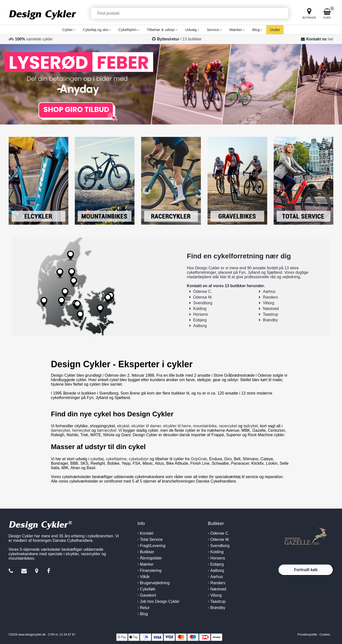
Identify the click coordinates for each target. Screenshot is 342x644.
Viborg (268, 303)
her (330, 39)
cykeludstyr (139, 459)
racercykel (228, 426)
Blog (144, 614)
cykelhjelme (116, 459)
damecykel (60, 430)
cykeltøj (97, 459)
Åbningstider (151, 558)
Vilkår (145, 577)
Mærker (147, 564)
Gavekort (148, 595)
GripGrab (199, 459)
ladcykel (251, 426)
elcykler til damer (146, 426)
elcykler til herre (177, 426)
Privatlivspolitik (307, 635)
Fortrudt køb (306, 570)
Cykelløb (148, 589)
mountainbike (205, 426)
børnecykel (106, 430)
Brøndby (270, 320)
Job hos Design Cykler (160, 601)
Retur (145, 608)
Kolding (200, 309)
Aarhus (269, 291)
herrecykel (81, 430)
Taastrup (270, 314)
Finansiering (151, 570)
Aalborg (200, 326)
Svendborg (203, 303)
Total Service (151, 539)
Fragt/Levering (153, 546)
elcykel (123, 426)
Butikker (147, 552)
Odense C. (203, 291)
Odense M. (203, 297)
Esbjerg (200, 320)
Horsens (201, 314)
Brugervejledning (155, 583)
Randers (270, 297)
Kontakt (147, 533)
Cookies (325, 635)
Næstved (271, 309)
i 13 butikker (179, 39)
